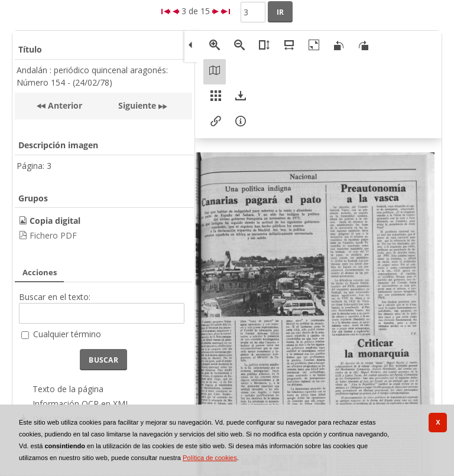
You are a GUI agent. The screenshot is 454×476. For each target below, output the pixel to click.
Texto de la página (68, 389)
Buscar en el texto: (55, 297)
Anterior (64, 105)
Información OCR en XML (81, 404)
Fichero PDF (53, 235)
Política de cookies (210, 458)
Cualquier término (67, 334)
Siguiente (137, 105)
